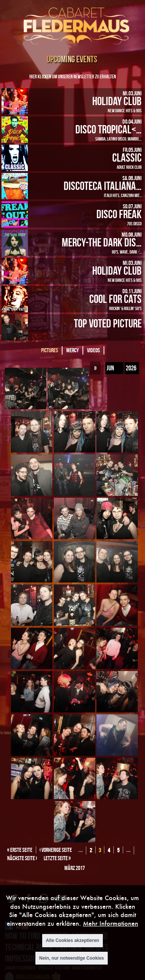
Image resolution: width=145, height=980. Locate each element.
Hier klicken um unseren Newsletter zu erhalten (73, 76)
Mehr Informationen (111, 923)
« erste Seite (20, 850)
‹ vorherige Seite (56, 850)
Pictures (50, 350)
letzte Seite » (57, 858)
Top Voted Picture (108, 323)
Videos (93, 350)
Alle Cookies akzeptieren (72, 940)
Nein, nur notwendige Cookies (72, 958)
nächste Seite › (22, 858)
